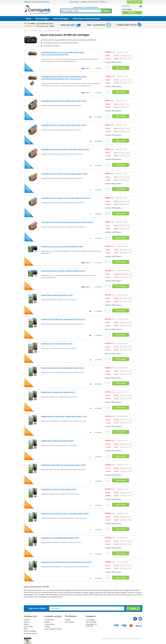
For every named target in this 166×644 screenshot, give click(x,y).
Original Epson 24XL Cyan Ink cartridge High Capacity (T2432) (63, 368)
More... (75, 61)
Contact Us (103, 2)
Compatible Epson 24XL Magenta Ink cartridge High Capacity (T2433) (65, 149)
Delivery (26, 624)
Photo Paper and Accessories (86, 19)
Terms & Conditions (30, 631)
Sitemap (68, 620)
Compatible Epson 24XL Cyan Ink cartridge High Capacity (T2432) (64, 125)
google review (40, 25)
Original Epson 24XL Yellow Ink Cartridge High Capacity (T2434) (63, 465)
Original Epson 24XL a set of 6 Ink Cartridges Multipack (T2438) (63, 271)
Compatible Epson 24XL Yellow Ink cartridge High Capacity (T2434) (64, 174)
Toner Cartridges (61, 19)
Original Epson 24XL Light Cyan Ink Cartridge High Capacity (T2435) (65, 513)
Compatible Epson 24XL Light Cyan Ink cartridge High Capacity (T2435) (66, 198)
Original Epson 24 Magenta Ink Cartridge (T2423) (58, 392)
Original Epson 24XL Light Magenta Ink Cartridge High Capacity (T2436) (66, 562)
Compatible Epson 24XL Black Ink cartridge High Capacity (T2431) (64, 101)
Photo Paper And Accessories (91, 625)
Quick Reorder (135, 2)
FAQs (26, 629)
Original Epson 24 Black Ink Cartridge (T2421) (57, 295)
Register (84, 2)
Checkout (132, 13)
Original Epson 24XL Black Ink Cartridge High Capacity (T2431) (63, 319)
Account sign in (75, 2)
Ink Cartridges (42, 19)
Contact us (27, 620)
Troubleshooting (50, 624)
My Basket (126, 6)
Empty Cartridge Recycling (53, 629)
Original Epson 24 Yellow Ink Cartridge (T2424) (57, 441)
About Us (27, 622)
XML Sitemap (70, 622)
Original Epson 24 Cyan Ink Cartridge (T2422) (57, 344)
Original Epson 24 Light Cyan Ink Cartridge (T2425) (59, 489)
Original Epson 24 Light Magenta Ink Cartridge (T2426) (60, 538)
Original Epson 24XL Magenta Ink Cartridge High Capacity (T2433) (64, 416)
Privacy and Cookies (30, 633)
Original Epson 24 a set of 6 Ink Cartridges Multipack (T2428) (62, 246)
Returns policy (28, 627)
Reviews (47, 627)
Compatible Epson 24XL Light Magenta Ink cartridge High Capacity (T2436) (67, 222)
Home (29, 19)
